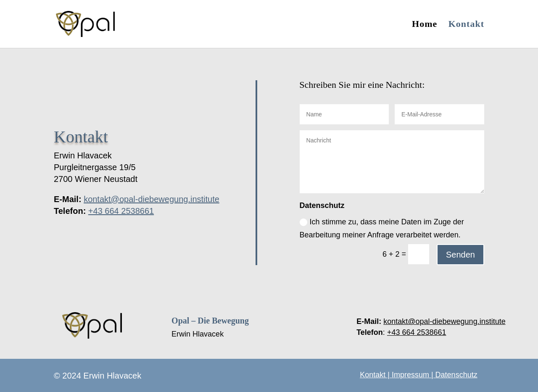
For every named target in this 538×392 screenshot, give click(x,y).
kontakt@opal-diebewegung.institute (152, 199)
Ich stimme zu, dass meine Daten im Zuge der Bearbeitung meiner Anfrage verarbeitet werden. (382, 228)
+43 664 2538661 (121, 211)
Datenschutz (456, 375)
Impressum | (414, 375)
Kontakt (466, 25)
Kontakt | (376, 375)
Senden (460, 255)
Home (425, 25)
